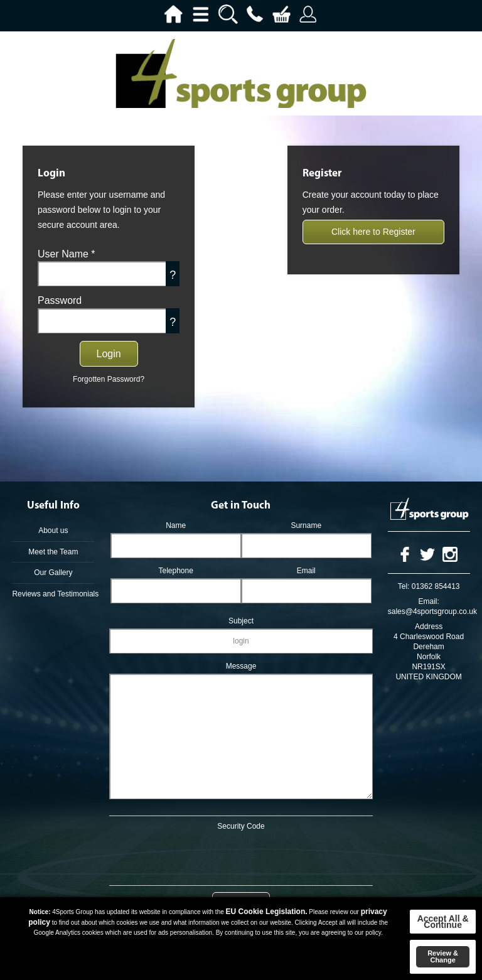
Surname (306, 525)
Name (176, 525)
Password (60, 300)
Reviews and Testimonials (53, 594)
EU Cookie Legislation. (267, 912)
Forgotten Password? (109, 379)
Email (306, 571)
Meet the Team (53, 552)
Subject (241, 621)
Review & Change (443, 956)
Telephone (175, 571)
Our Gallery (53, 573)
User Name (67, 254)
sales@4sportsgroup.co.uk (432, 611)
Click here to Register (373, 232)
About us (53, 530)
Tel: (404, 586)
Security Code (241, 826)
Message (241, 666)
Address (429, 627)
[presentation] (241, 856)
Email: (428, 601)
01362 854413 (436, 586)
